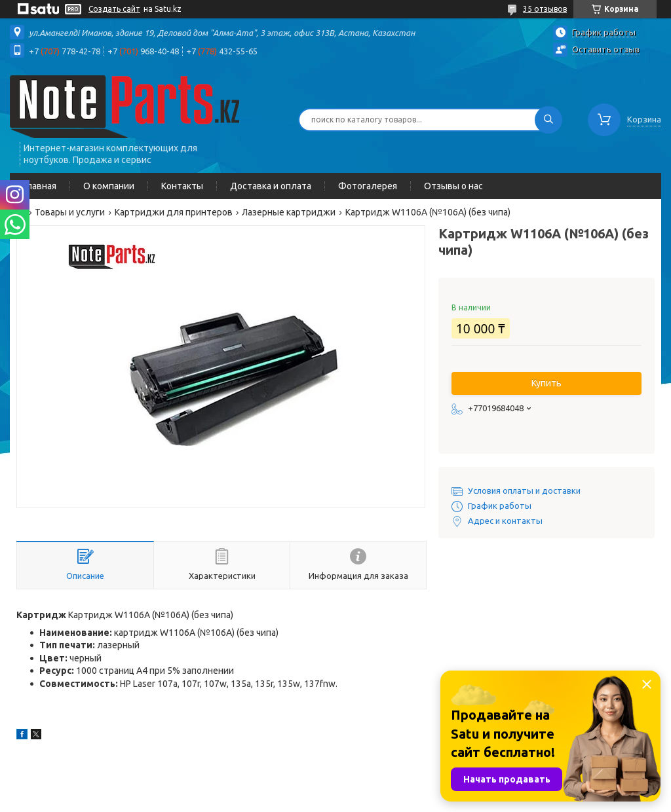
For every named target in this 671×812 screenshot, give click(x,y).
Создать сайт (114, 9)
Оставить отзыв (606, 49)
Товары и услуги (70, 212)
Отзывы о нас (453, 186)
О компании (109, 186)
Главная (40, 186)
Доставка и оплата (271, 186)
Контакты (182, 186)
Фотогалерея (368, 186)
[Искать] (548, 120)
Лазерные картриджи (289, 212)
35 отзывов (545, 9)
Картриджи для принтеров (174, 212)
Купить (546, 383)
